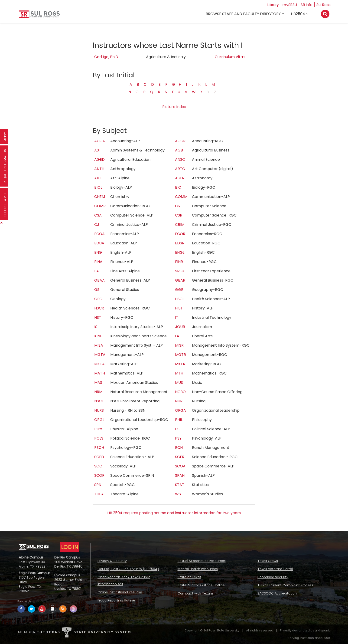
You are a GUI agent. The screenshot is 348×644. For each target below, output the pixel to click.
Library (271, 5)
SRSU (180, 271)
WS (178, 494)
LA (177, 336)
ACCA (100, 141)
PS (177, 429)
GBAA (99, 280)
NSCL (99, 401)
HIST (179, 308)
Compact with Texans (196, 593)
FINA (98, 262)
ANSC (180, 159)
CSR (179, 215)
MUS (179, 383)
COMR (100, 206)
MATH (100, 373)
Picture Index (174, 107)
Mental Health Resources (198, 569)
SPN (98, 485)
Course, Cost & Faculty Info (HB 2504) (128, 569)
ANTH (99, 169)
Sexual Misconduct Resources (202, 561)
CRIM (180, 225)
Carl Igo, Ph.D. (107, 57)
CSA (98, 215)
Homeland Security (273, 577)
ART (98, 178)
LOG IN (70, 547)
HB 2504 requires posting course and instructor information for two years (174, 513)
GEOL (99, 299)
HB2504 (298, 14)
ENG (98, 252)
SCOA (180, 466)
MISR (179, 345)
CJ (97, 225)
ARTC (180, 169)
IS (96, 327)
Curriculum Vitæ (230, 57)
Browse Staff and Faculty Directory (243, 14)
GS (97, 290)
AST (98, 150)
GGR (179, 290)
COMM (181, 197)
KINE (98, 336)
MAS (98, 383)
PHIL (179, 420)
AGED (99, 159)
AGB (179, 150)
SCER (180, 457)
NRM (98, 392)
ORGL (99, 420)
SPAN (180, 475)
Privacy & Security (112, 561)
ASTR (180, 178)
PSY (178, 438)
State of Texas (189, 577)
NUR (179, 401)
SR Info (306, 5)
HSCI (179, 299)
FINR (179, 262)
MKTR (180, 364)
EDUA (99, 243)
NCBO (180, 392)
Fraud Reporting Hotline (116, 600)
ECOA (99, 234)
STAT (180, 485)
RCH (179, 448)
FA (97, 271)
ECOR (180, 234)
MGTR (181, 355)
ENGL (180, 252)
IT (177, 317)
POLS (99, 438)
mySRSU (289, 5)
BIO (178, 187)
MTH (179, 373)
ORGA (181, 410)
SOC (98, 466)
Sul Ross (323, 5)
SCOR (99, 475)
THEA (99, 494)
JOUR (180, 327)
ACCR (180, 141)
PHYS (99, 429)
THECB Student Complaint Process (285, 585)
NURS (99, 410)
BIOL (98, 187)
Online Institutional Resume (120, 592)
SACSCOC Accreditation (277, 593)
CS (177, 206)
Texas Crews (268, 561)
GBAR (180, 280)
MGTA (100, 355)
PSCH (99, 448)
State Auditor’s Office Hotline (201, 585)
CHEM (100, 197)
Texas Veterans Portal (275, 569)
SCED (99, 457)
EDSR (180, 243)
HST (98, 317)
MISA (99, 345)
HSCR (99, 308)
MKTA (99, 364)
